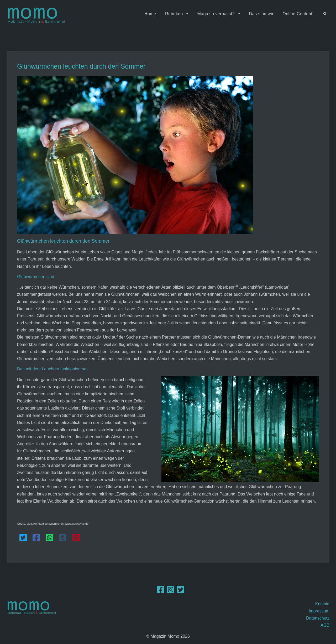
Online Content (297, 14)
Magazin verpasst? (216, 14)
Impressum (319, 611)
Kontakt (322, 604)
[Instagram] (171, 592)
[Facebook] (161, 592)
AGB (325, 625)
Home (150, 14)
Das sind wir (261, 14)
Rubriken (174, 14)
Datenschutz (318, 618)
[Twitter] (181, 592)
